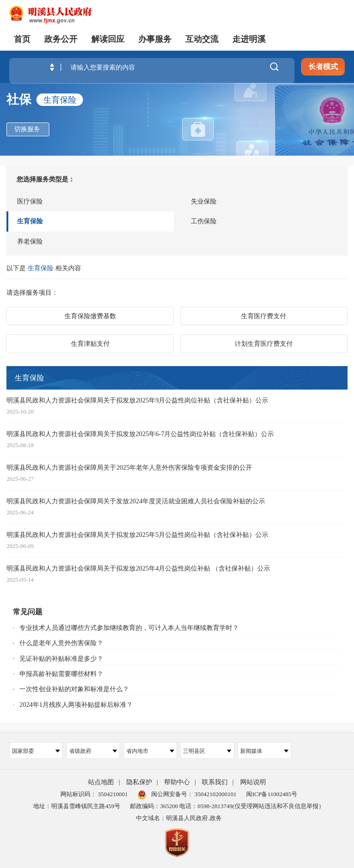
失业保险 (204, 201)
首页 (22, 39)
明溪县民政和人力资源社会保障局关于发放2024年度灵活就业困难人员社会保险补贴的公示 (136, 501)
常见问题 (28, 612)
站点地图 (101, 782)
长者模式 (323, 67)
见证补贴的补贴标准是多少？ (61, 658)
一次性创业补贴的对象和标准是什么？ (74, 689)
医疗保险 (30, 201)
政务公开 (61, 39)
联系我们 (215, 782)
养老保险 (30, 241)
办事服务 (155, 39)
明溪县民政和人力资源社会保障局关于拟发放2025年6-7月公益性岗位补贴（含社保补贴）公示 (140, 434)
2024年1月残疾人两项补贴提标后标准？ (76, 705)
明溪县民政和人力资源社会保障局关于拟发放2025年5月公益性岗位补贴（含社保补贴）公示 (137, 535)
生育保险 (30, 221)
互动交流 (202, 39)
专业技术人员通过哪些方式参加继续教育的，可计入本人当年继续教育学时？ (129, 628)
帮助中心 (177, 782)
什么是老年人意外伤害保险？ (61, 643)
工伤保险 (204, 221)
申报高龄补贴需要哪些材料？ (61, 674)
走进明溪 (249, 39)
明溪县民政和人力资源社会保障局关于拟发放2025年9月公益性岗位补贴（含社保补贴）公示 (137, 400)
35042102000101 (215, 794)
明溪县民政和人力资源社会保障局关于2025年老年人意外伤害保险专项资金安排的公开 (129, 467)
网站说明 (253, 782)
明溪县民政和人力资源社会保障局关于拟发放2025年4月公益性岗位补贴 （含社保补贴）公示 (138, 568)
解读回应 (108, 39)
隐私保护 (139, 782)
